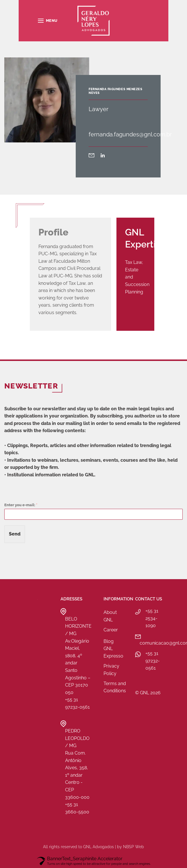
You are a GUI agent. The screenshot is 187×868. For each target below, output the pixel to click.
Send (15, 534)
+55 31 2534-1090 (152, 618)
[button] (47, 21)
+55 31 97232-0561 (153, 661)
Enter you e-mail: (21, 505)
